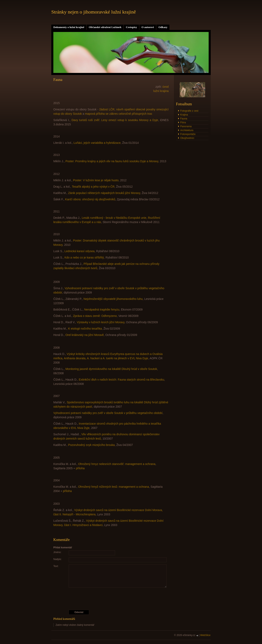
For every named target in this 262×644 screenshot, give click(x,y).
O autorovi (148, 27)
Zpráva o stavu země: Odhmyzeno (95, 316)
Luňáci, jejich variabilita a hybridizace (97, 143)
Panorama (186, 126)
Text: (56, 566)
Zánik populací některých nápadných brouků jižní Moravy (104, 193)
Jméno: (57, 552)
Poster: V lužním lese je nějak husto (96, 180)
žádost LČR (107, 109)
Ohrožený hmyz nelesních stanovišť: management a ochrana (117, 464)
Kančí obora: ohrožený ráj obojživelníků (90, 199)
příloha (80, 468)
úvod (166, 87)
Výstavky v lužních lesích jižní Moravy (101, 322)
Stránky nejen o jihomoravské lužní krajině (94, 12)
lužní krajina (161, 91)
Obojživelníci (187, 138)
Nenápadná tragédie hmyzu (102, 310)
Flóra (183, 122)
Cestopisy (131, 27)
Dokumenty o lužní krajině (69, 27)
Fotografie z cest (189, 111)
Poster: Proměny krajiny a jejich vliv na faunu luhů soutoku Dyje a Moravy (112, 161)
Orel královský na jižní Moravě (85, 335)
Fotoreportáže (188, 134)
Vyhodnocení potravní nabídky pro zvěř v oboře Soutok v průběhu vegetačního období (108, 413)
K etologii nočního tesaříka (85, 329)
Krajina (184, 115)
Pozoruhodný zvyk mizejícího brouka (91, 445)
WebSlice (205, 635)
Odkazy (163, 27)
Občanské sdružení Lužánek (105, 27)
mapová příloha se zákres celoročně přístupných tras (119, 114)
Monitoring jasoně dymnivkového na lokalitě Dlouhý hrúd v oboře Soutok (111, 369)
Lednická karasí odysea (79, 251)
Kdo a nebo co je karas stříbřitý (84, 257)
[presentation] (111, 599)
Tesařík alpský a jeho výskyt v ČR (93, 187)
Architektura (187, 130)
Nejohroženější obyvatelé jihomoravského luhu (113, 299)
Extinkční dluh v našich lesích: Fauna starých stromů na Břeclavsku (121, 380)
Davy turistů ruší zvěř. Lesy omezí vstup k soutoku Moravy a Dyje (115, 120)
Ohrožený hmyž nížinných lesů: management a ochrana (113, 487)
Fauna (184, 119)
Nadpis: (58, 559)
